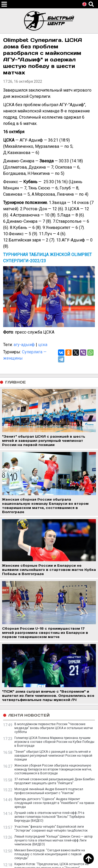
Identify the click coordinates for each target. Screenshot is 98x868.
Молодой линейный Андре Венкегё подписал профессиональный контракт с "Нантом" (49, 791)
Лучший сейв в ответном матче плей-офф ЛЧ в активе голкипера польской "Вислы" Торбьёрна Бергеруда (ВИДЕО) (50, 817)
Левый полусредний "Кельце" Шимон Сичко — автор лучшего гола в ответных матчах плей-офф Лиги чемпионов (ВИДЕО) (53, 840)
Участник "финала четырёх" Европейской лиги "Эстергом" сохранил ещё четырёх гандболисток (51, 829)
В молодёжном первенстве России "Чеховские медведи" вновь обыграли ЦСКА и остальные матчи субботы (54, 728)
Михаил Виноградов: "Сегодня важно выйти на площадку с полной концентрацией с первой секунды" (50, 854)
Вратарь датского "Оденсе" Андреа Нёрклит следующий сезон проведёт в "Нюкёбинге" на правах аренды (54, 803)
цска (43, 345)
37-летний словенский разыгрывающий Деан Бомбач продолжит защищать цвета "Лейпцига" (54, 781)
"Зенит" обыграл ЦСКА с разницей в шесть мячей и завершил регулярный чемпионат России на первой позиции (53, 756)
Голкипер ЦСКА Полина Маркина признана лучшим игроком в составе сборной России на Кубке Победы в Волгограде (54, 742)
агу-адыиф (24, 345)
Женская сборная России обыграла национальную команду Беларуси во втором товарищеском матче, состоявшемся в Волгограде (53, 769)
